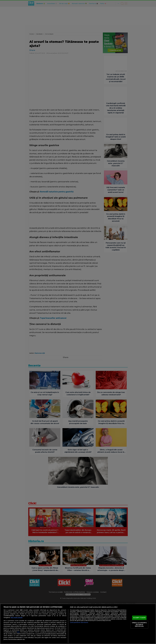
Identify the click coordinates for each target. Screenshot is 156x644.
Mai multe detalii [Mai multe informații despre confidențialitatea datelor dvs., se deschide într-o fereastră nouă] (17, 617)
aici (18, 632)
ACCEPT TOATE (139, 618)
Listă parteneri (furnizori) (79, 622)
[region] (78, 624)
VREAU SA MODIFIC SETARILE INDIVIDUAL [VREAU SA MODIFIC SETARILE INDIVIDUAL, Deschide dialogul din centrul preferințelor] (139, 624)
